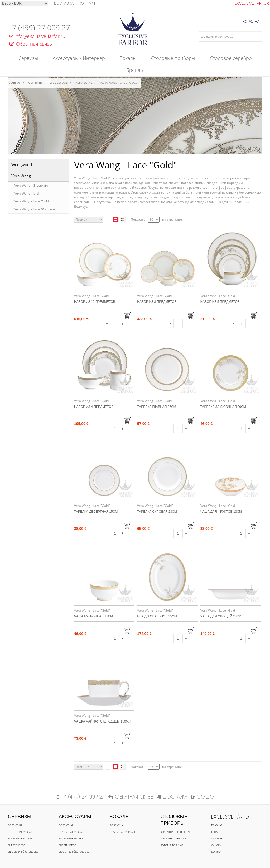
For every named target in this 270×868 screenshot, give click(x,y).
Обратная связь (31, 44)
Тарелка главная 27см (156, 407)
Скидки (216, 845)
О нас (215, 832)
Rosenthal (15, 825)
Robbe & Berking (172, 845)
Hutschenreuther (20, 838)
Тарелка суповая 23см (157, 512)
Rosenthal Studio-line (176, 832)
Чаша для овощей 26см (221, 616)
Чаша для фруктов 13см (221, 512)
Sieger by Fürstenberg (23, 852)
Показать (138, 220)
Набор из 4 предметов (94, 407)
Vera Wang (84, 83)
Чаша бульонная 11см (93, 616)
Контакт (87, 3)
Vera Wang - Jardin (28, 193)
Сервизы (36, 83)
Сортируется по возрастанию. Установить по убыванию (108, 220)
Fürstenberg (17, 845)
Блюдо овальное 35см (157, 616)
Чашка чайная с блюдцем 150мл (102, 721)
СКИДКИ (203, 797)
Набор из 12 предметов (95, 302)
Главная (15, 83)
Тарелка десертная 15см (96, 512)
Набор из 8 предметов (157, 302)
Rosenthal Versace (21, 832)
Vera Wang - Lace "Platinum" (35, 209)
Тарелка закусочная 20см (223, 407)
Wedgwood (59, 83)
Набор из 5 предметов (220, 302)
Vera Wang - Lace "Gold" (32, 201)
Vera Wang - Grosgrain (31, 185)
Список (123, 220)
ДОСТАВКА (172, 797)
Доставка (218, 838)
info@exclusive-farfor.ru (37, 36)
